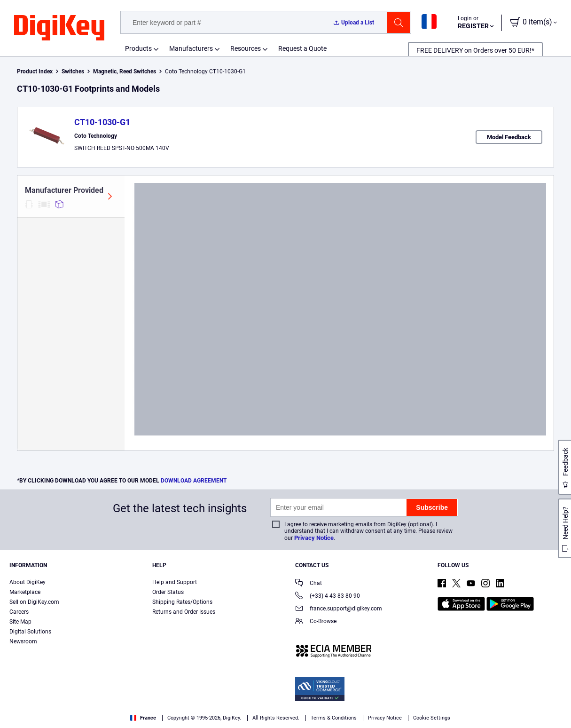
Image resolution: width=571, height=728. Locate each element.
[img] (59, 28)
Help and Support (175, 582)
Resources (246, 48)
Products (138, 48)
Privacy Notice (314, 538)
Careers (19, 612)
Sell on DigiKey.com (34, 602)
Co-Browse (316, 622)
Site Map (20, 622)
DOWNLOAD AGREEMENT (194, 481)
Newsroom (23, 641)
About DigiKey (27, 582)
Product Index (35, 71)
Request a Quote (302, 48)
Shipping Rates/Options (182, 602)
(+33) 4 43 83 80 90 (328, 597)
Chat (309, 584)
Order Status (168, 592)
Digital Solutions (30, 632)
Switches (73, 71)
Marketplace (25, 592)
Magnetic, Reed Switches (125, 71)
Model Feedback (509, 137)
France (143, 718)
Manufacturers (191, 48)
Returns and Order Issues (184, 612)
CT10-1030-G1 (102, 122)
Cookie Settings (432, 718)
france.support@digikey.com (339, 609)
